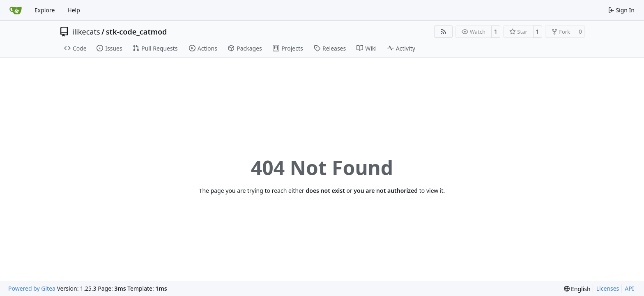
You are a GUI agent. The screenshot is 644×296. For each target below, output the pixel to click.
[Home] (16, 10)
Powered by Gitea (32, 288)
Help (74, 10)
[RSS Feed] (444, 32)
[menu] (577, 289)
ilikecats (86, 32)
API (629, 288)
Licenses (608, 288)
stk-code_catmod (137, 32)
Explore (45, 10)
